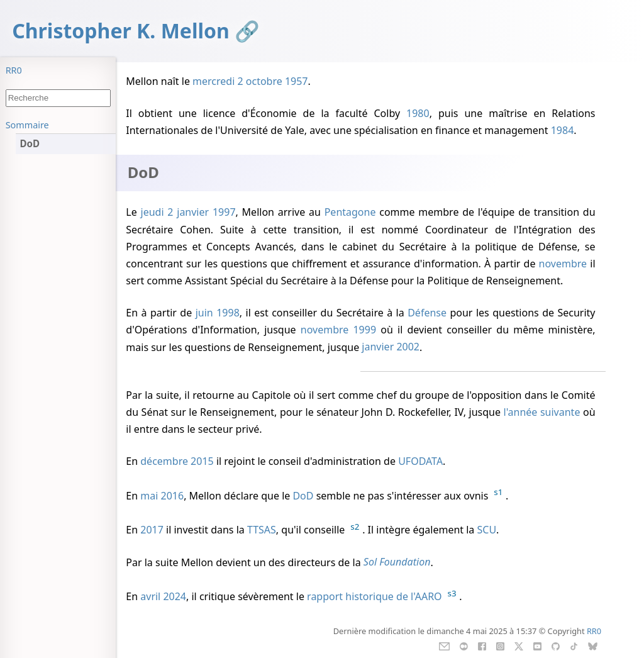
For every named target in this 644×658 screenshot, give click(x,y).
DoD (303, 496)
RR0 (14, 70)
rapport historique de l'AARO (374, 596)
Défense (427, 313)
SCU (487, 530)
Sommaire (27, 125)
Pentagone (350, 212)
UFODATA (420, 461)
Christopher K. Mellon (121, 31)
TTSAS (262, 530)
